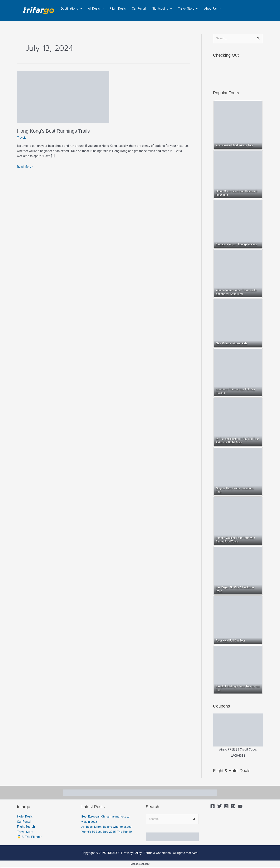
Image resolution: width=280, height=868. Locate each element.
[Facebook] (213, 806)
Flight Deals (118, 9)
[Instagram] (226, 806)
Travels (22, 138)
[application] (80, 9)
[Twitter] (219, 806)
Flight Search (26, 827)
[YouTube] (240, 806)
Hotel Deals (25, 817)
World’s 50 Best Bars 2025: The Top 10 (108, 837)
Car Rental (139, 9)
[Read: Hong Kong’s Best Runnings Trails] (63, 97)
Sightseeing (162, 9)
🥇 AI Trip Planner (29, 837)
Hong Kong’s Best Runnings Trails (55, 131)
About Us (212, 9)
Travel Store (188, 9)
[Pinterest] (233, 806)
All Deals (96, 9)
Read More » (26, 166)
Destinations (71, 9)
